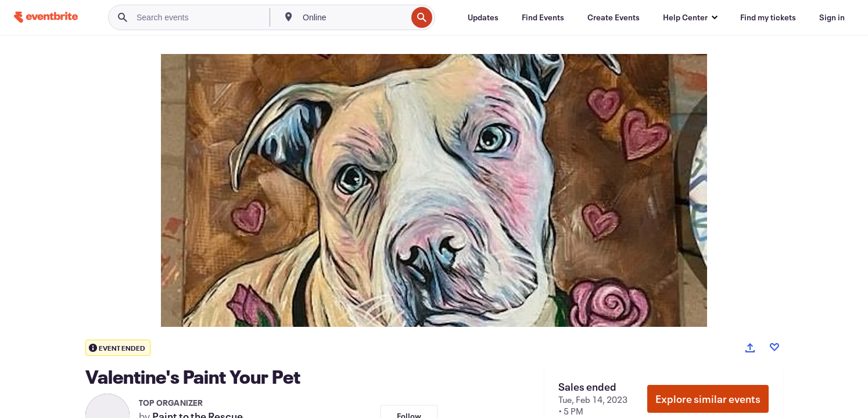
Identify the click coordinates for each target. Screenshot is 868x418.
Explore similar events (708, 399)
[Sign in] (832, 17)
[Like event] (774, 347)
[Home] (46, 17)
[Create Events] (614, 17)
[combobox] (354, 17)
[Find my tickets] (768, 17)
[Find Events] (543, 17)
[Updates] (483, 17)
